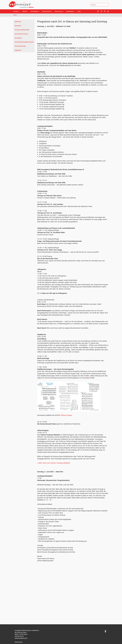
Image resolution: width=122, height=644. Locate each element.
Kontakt (16, 11)
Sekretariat (18, 22)
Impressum (18, 50)
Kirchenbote (34, 11)
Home (15, 15)
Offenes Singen (66, 415)
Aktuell (25, 11)
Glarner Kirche (47, 11)
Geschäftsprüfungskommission (24, 42)
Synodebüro (18, 38)
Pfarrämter (18, 26)
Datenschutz (19, 642)
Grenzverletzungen (20, 46)
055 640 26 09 (19, 636)
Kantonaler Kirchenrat (21, 34)
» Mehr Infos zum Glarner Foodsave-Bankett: (54, 463)
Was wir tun (59, 11)
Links (79, 11)
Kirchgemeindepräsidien (22, 30)
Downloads (70, 11)
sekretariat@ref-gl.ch (21, 638)
